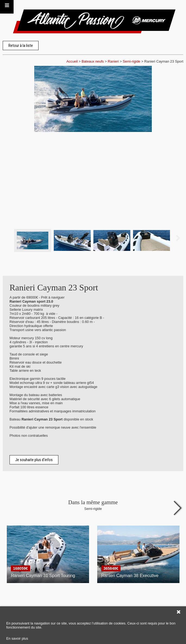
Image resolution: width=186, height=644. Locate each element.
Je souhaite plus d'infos (34, 460)
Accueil (72, 61)
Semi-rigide (132, 61)
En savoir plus (17, 638)
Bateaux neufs (93, 61)
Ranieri (113, 61)
